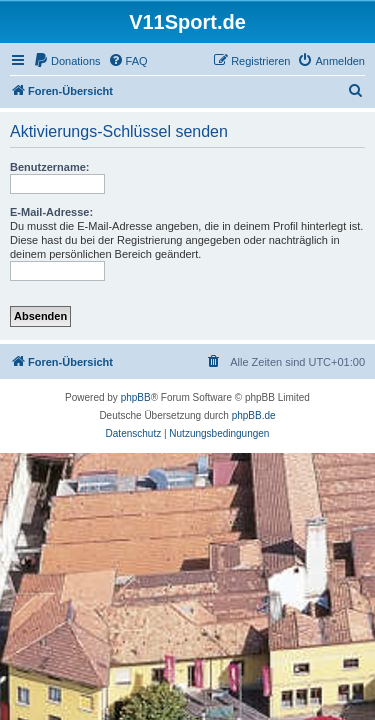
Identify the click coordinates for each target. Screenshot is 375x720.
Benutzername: (49, 167)
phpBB (136, 397)
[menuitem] (67, 61)
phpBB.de (254, 415)
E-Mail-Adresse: (51, 212)
